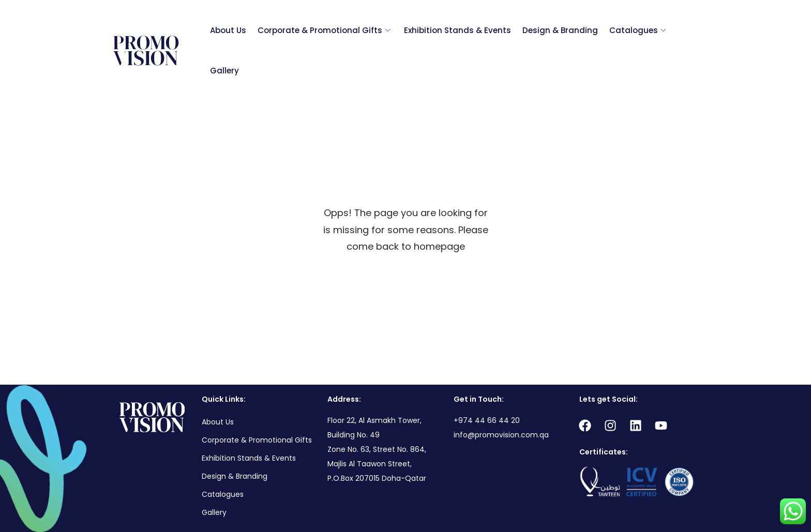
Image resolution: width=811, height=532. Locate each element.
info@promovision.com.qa (501, 435)
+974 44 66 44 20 (487, 420)
